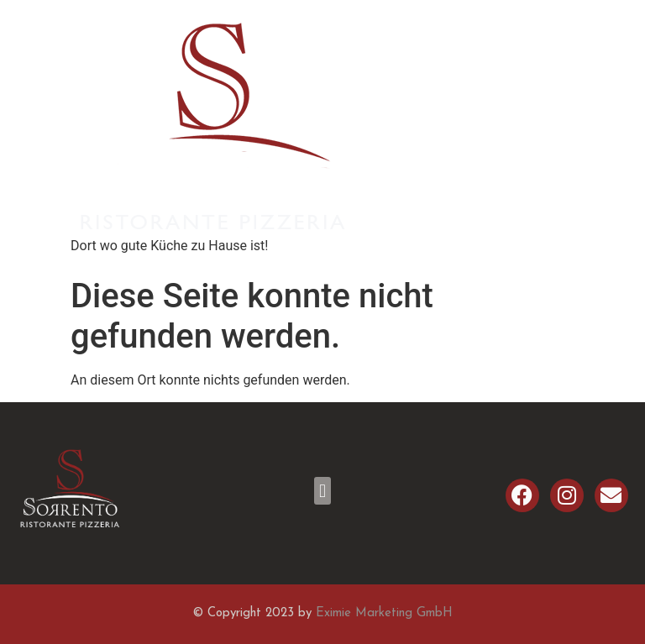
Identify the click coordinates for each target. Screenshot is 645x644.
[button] (322, 491)
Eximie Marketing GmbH (384, 613)
